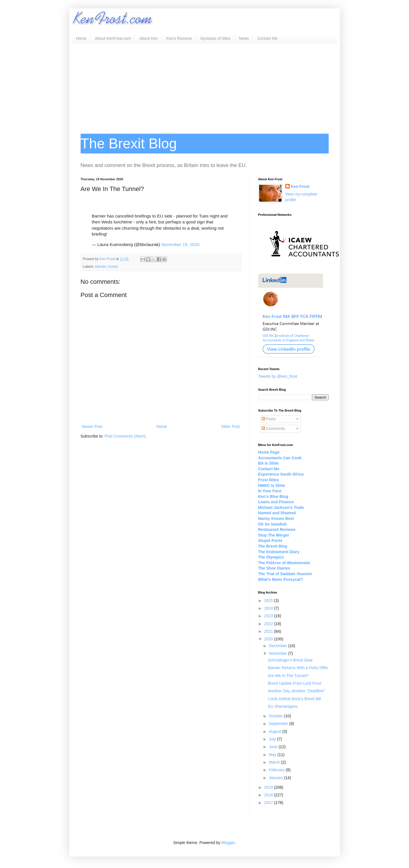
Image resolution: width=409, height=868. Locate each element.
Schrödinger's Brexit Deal (290, 660)
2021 (269, 631)
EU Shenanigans (283, 706)
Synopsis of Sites (215, 38)
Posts (269, 419)
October (277, 716)
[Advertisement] (205, 86)
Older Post (230, 427)
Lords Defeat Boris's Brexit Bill (294, 699)
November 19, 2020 (180, 244)
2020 (269, 639)
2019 (269, 787)
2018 (269, 795)
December (278, 646)
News (244, 38)
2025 (269, 601)
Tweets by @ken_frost (278, 376)
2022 (269, 624)
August (276, 731)
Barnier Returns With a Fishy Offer (298, 668)
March (275, 762)
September (279, 724)
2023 (269, 616)
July (273, 739)
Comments (273, 428)
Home (81, 38)
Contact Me (267, 38)
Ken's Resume (179, 38)
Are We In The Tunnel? (288, 676)
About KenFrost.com (113, 38)
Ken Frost (300, 186)
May (273, 755)
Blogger (228, 843)
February (277, 770)
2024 (269, 608)
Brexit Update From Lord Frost (294, 683)
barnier (101, 267)
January (277, 778)
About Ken (148, 38)
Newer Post (92, 427)
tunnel (113, 267)
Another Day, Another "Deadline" (296, 691)
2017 (269, 803)
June (274, 747)
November (278, 653)
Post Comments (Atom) (125, 436)
